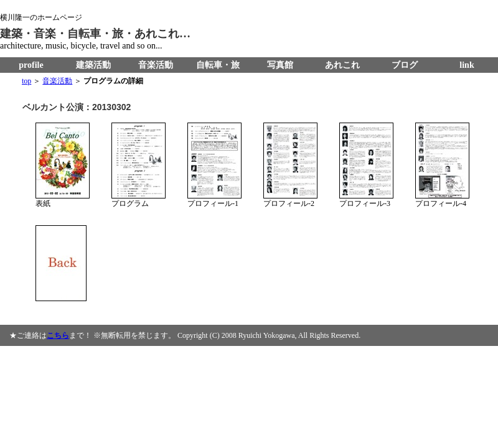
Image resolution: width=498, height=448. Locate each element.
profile (31, 65)
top (26, 81)
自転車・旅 (218, 65)
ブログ (405, 65)
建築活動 (93, 65)
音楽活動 (156, 65)
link (467, 65)
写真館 (280, 65)
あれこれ (342, 65)
